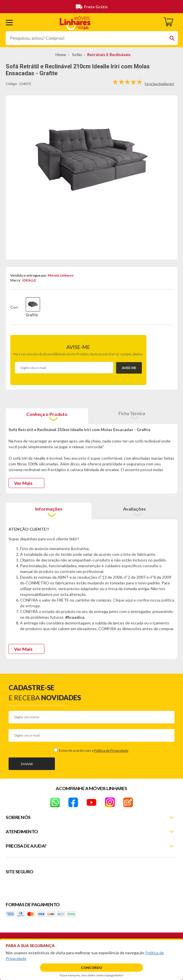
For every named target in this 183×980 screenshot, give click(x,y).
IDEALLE (29, 280)
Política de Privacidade (111, 750)
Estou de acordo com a (93, 750)
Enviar (27, 764)
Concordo (91, 968)
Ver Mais (23, 483)
